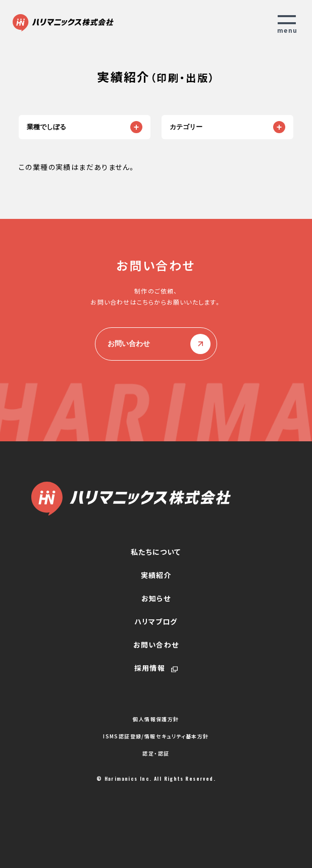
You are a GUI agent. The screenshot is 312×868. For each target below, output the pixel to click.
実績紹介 (156, 575)
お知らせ (156, 598)
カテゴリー (186, 127)
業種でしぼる (46, 127)
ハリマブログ (156, 621)
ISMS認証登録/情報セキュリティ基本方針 (156, 736)
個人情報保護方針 (156, 719)
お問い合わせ (156, 344)
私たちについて (156, 552)
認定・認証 (156, 754)
